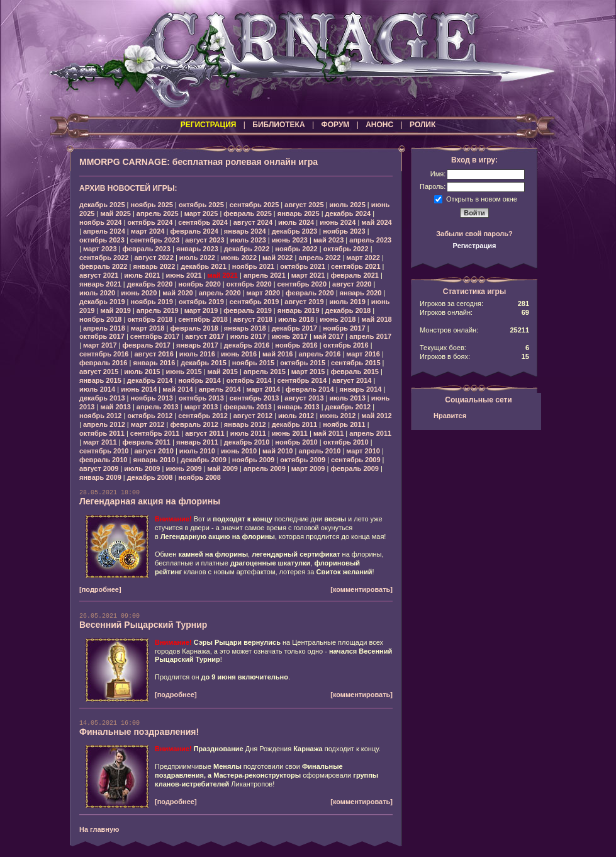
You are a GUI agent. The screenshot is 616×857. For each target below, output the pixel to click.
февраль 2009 (354, 468)
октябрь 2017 (102, 336)
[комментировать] (361, 589)
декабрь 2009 (204, 460)
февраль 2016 (103, 363)
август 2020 (352, 284)
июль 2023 (248, 240)
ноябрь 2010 (296, 442)
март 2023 (100, 249)
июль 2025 (348, 205)
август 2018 (253, 319)
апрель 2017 (370, 336)
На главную (99, 829)
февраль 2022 (103, 266)
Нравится (450, 416)
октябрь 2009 (303, 460)
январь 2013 (299, 407)
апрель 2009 (265, 468)
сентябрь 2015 (356, 363)
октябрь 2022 (346, 249)
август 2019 (304, 302)
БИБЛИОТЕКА (278, 125)
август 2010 (154, 451)
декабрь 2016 (247, 345)
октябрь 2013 (201, 398)
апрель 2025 (158, 213)
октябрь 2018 (150, 319)
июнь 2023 (290, 240)
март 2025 (201, 213)
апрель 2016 (319, 354)
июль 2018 (296, 319)
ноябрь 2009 (253, 460)
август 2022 (154, 258)
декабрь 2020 (150, 284)
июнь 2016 (239, 354)
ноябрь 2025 (152, 205)
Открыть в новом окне (482, 198)
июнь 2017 (290, 336)
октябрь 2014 (249, 380)
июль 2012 (296, 416)
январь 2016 (154, 363)
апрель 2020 (220, 293)
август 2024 (253, 222)
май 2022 (277, 258)
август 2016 (154, 354)
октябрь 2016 (346, 345)
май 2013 (115, 407)
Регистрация (475, 246)
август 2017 (204, 336)
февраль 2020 (310, 293)
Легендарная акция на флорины (150, 501)
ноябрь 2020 (199, 284)
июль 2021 (142, 275)
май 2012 (376, 416)
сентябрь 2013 (255, 398)
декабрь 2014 (150, 380)
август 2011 (204, 433)
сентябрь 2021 (356, 266)
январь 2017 (197, 345)
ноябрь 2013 (152, 398)
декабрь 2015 (204, 363)
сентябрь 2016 (104, 354)
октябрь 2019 (201, 302)
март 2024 (148, 231)
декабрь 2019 (102, 302)
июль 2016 (197, 354)
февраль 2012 (194, 424)
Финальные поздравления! (139, 732)
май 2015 (223, 372)
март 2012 (148, 424)
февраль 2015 (354, 372)
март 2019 (201, 310)
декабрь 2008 (150, 477)
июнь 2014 (139, 389)
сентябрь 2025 (255, 205)
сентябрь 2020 (302, 284)
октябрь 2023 (102, 240)
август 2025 (304, 205)
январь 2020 (361, 293)
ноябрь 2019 (152, 302)
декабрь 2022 (247, 249)
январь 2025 (299, 213)
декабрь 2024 (348, 213)
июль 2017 (248, 336)
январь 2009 (100, 477)
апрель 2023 (370, 240)
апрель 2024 (104, 231)
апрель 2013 (158, 407)
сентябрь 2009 (356, 460)
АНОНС (379, 125)
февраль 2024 (194, 231)
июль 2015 (142, 372)
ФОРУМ (335, 125)
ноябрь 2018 (100, 319)
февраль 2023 (147, 249)
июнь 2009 (183, 468)
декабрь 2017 (295, 328)
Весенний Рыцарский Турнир (143, 625)
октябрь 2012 (150, 416)
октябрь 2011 (102, 433)
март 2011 (100, 442)
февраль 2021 (354, 275)
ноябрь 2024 (100, 222)
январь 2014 (361, 389)
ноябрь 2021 (253, 266)
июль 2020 (97, 293)
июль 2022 (197, 258)
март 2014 (264, 389)
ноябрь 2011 (344, 424)
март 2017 (100, 345)
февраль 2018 (194, 328)
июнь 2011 (290, 433)
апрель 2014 (220, 389)
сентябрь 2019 (255, 302)
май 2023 (328, 240)
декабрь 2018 (348, 310)
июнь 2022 (239, 258)
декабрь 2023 (295, 231)
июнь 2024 (338, 222)
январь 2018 (245, 328)
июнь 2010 (239, 451)
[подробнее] (100, 589)
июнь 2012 (338, 416)
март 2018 (148, 328)
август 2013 (304, 398)
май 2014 (177, 389)
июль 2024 (296, 222)
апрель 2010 (319, 451)
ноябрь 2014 (199, 380)
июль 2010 (197, 451)
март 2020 (264, 293)
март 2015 (308, 372)
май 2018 (376, 319)
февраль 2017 (147, 345)
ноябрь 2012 (100, 416)
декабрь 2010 (247, 442)
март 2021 (308, 275)
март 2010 (363, 451)
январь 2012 (245, 424)
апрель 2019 (158, 310)
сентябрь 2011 (155, 433)
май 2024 (376, 222)
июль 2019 (348, 302)
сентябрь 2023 (155, 240)
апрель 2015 (265, 372)
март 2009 (308, 468)
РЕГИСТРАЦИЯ (209, 125)
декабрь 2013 (102, 398)
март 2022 (363, 258)
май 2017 (328, 336)
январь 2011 (197, 442)
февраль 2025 (247, 213)
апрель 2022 (319, 258)
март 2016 (363, 354)
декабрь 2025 (102, 205)
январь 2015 (100, 380)
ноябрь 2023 (344, 231)
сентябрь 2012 (203, 416)
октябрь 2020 (249, 284)
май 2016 (277, 354)
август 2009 (99, 468)
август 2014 (352, 380)
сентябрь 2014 (302, 380)
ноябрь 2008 (199, 477)
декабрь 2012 (348, 407)
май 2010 (277, 451)
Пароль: (433, 186)
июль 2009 (142, 468)
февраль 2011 (147, 442)
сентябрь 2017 (155, 336)
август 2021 (99, 275)
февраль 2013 (247, 407)
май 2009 (223, 468)
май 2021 (223, 275)
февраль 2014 (310, 389)
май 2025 (115, 213)
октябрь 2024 (150, 222)
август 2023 (204, 240)
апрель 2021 (265, 275)
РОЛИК (423, 125)
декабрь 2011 (295, 424)
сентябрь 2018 (203, 319)
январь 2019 (299, 310)
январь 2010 (154, 460)
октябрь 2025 (201, 205)
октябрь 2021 (303, 266)
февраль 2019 (247, 310)
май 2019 (115, 310)
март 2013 (201, 407)
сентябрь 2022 (104, 258)
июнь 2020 (139, 293)
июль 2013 (348, 398)
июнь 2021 (183, 275)
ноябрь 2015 (253, 363)
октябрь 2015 (303, 363)
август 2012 (253, 416)
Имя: (438, 174)
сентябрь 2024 (203, 222)
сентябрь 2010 (104, 451)
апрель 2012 (104, 424)
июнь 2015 (183, 372)
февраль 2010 (103, 460)
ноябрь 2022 (296, 249)
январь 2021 (100, 284)
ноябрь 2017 (344, 328)
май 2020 (177, 293)
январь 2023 (197, 249)
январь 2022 (154, 266)
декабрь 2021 (204, 266)
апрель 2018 (104, 328)
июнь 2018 (338, 319)
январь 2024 (245, 231)
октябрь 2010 (346, 442)
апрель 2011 (370, 433)
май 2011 (328, 433)
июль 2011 (248, 433)
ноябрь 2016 (296, 345)
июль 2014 (97, 389)
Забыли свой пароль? (474, 234)
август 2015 (99, 372)
